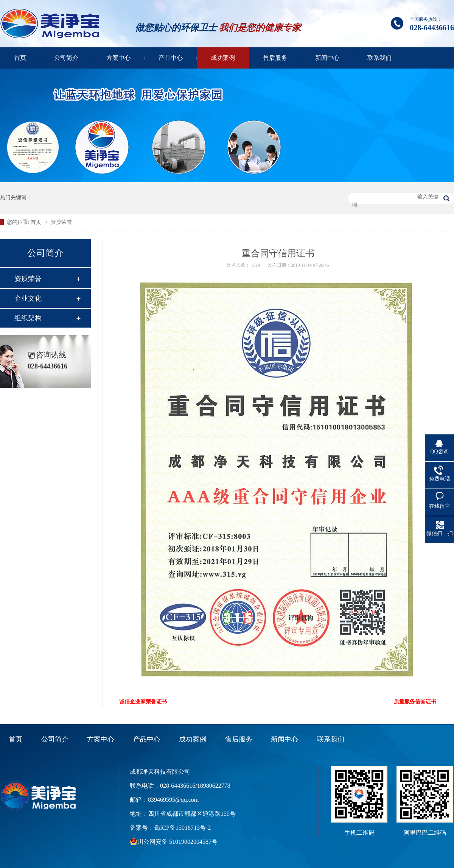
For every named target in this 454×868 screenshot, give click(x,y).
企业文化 (28, 298)
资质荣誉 (61, 222)
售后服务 (275, 58)
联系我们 (379, 58)
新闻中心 (327, 58)
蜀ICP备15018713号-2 (182, 828)
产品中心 (171, 58)
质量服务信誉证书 (415, 702)
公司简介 (66, 58)
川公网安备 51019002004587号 (177, 842)
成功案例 (223, 58)
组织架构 (28, 318)
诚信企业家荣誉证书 (143, 702)
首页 (20, 58)
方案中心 (118, 58)
